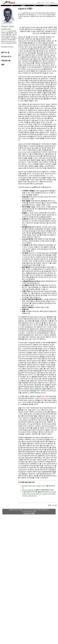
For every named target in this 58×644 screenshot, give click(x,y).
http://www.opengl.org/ (29, 490)
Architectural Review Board (36, 69)
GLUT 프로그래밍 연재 (26, 152)
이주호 (54, 505)
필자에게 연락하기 (8, 47)
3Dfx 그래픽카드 (24, 130)
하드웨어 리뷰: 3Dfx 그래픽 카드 (33, 486)
